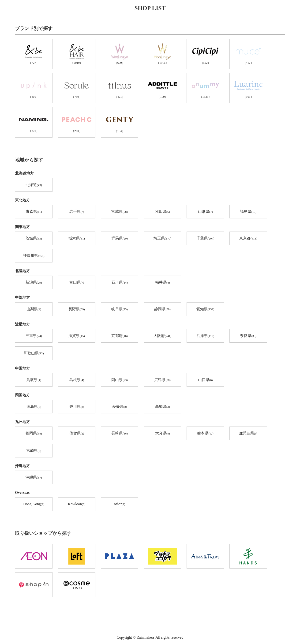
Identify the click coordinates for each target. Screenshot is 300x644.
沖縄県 (34, 478)
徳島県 (34, 407)
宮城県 (119, 212)
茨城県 (34, 239)
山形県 (205, 212)
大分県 (163, 434)
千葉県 (205, 239)
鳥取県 (34, 380)
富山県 (77, 283)
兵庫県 (205, 336)
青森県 (34, 212)
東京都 (248, 239)
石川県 (119, 283)
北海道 (34, 185)
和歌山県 (34, 353)
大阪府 (162, 336)
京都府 (119, 336)
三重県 (34, 336)
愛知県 (205, 309)
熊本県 (205, 434)
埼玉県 (162, 239)
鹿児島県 (248, 434)
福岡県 (34, 434)
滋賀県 (77, 336)
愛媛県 (120, 407)
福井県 (163, 283)
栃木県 (77, 239)
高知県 (163, 407)
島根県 (77, 380)
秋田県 (163, 212)
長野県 (77, 309)
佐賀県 (77, 434)
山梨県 (34, 309)
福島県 (248, 212)
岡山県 (119, 380)
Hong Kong (34, 504)
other (120, 504)
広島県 (162, 380)
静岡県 (162, 309)
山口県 (205, 380)
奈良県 (248, 336)
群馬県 (119, 239)
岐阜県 (119, 309)
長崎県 (119, 434)
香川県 (77, 407)
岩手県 (77, 212)
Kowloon (77, 504)
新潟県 (34, 283)
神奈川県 (34, 256)
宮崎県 (34, 451)
